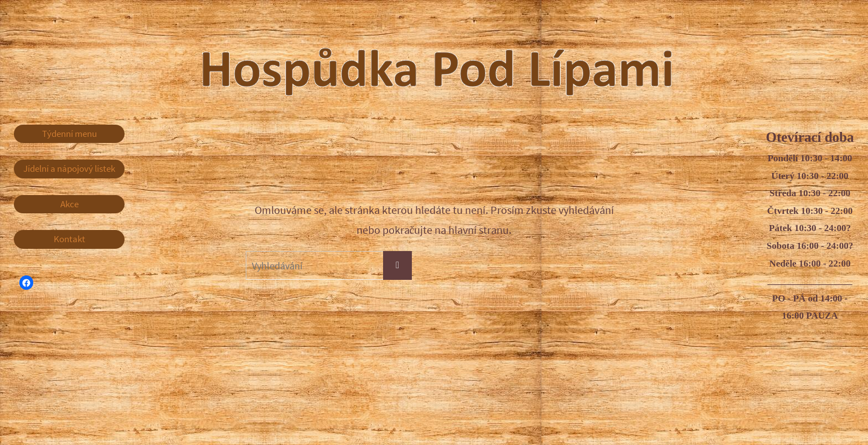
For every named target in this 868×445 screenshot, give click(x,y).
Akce (69, 204)
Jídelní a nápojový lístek (69, 168)
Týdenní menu (69, 134)
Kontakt (69, 239)
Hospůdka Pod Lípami (459, 60)
